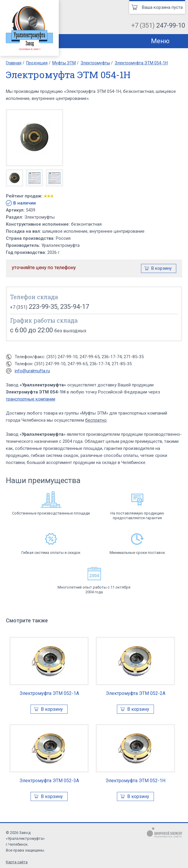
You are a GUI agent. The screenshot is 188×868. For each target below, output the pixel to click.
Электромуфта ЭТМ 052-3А (49, 781)
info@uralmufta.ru (32, 371)
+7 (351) (158, 25)
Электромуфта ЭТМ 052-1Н (135, 781)
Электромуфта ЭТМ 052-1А (49, 693)
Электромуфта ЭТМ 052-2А (136, 693)
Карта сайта (17, 862)
